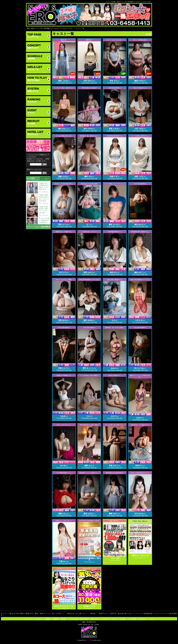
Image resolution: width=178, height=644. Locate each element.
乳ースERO (89, 640)
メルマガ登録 (132, 619)
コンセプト (39, 619)
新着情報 (56, 619)
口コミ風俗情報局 (43, 227)
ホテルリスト (143, 619)
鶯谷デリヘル (31, 227)
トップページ (28, 619)
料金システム (95, 619)
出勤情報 (47, 619)
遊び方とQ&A (84, 619)
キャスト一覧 (80, 28)
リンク (152, 619)
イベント (114, 619)
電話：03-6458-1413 (89, 622)
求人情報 (122, 619)
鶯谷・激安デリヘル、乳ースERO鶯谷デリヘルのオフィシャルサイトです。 (50, 28)
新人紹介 (64, 619)
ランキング (105, 619)
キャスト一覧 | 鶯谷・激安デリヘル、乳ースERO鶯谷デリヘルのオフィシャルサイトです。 (129, 2)
